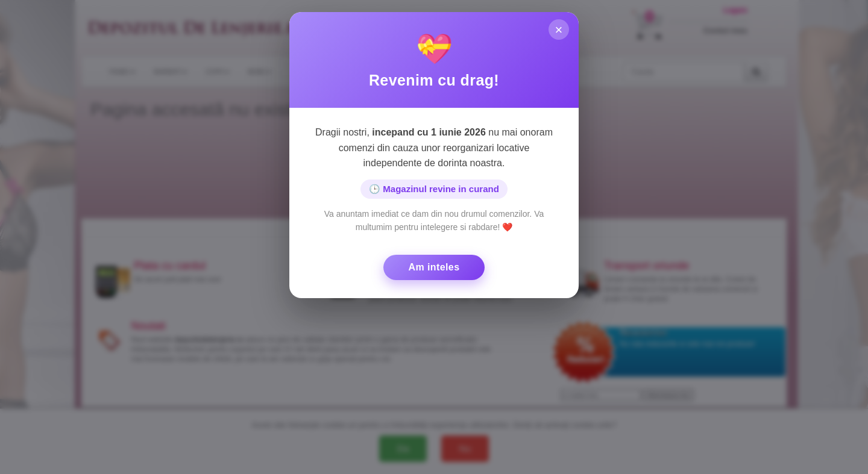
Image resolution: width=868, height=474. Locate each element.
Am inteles (434, 267)
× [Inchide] (559, 30)
